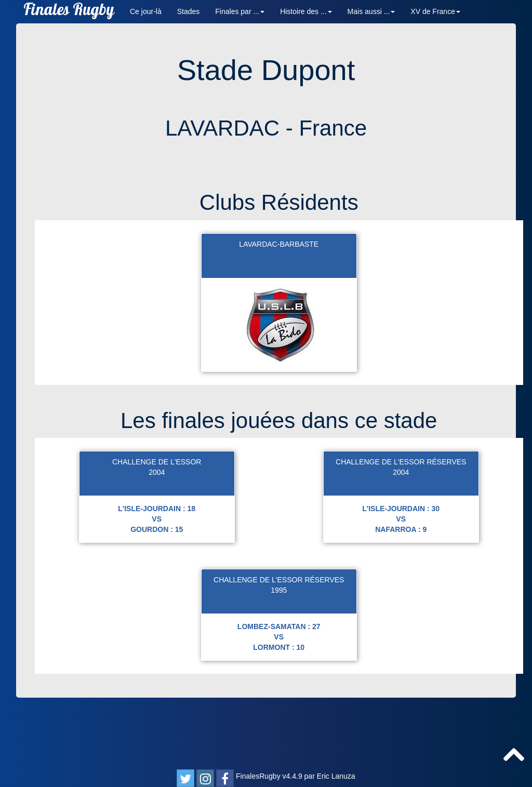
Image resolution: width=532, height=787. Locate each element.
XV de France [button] (435, 11)
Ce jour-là (146, 11)
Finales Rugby (69, 12)
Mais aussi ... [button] (371, 11)
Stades (189, 11)
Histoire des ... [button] (306, 11)
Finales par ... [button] (240, 11)
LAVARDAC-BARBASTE (279, 313)
